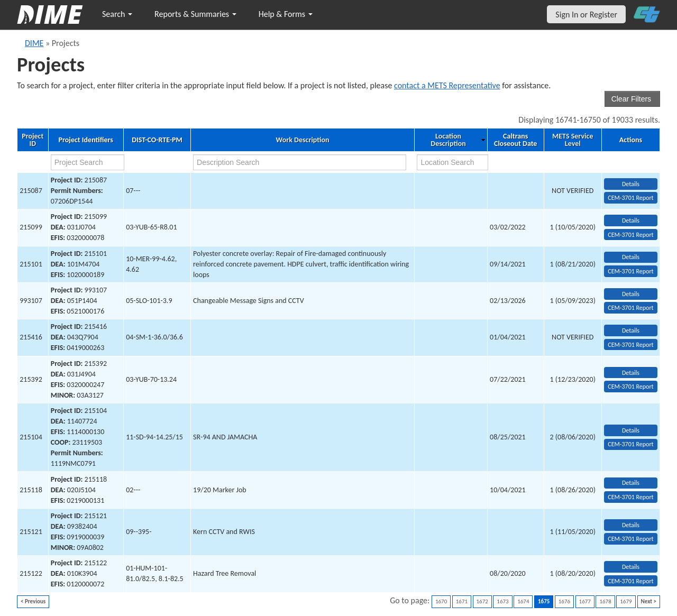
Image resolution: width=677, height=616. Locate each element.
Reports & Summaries (195, 14)
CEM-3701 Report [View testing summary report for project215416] (630, 345)
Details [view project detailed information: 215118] (631, 483)
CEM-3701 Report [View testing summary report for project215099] (630, 235)
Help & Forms (286, 14)
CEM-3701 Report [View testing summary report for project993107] (630, 308)
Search (117, 14)
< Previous (33, 601)
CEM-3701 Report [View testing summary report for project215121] (630, 539)
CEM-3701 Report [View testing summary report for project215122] (630, 581)
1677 (585, 601)
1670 (441, 601)
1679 (626, 601)
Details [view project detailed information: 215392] (631, 373)
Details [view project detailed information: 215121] (631, 525)
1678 (605, 601)
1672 (482, 601)
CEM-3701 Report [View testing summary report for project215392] (630, 387)
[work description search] (300, 162)
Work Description (303, 140)
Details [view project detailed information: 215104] (631, 430)
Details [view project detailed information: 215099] (631, 220)
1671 (462, 601)
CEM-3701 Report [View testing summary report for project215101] (630, 271)
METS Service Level (573, 140)
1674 (523, 601)
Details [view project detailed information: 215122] (631, 567)
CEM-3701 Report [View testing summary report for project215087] (630, 198)
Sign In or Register (586, 15)
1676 (564, 601)
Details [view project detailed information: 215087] (631, 184)
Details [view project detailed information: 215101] (631, 257)
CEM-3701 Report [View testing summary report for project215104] (630, 444)
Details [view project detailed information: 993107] (631, 294)
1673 (502, 601)
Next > (649, 601)
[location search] (452, 162)
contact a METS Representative (447, 85)
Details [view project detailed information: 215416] (631, 330)
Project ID (33, 140)
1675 (544, 601)
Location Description (448, 140)
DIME (34, 43)
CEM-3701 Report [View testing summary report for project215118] (630, 497)
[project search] (88, 162)
